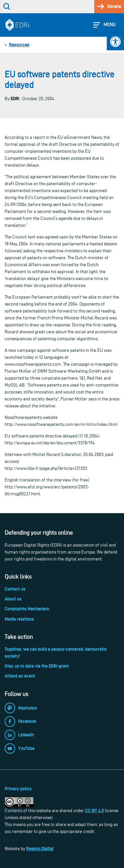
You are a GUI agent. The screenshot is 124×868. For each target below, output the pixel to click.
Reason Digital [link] (40, 848)
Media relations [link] (19, 619)
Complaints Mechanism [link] (27, 609)
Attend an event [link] (20, 676)
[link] (115, 42)
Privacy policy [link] (18, 789)
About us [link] (13, 599)
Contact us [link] (15, 589)
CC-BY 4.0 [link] (94, 810)
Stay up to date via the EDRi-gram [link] (37, 666)
